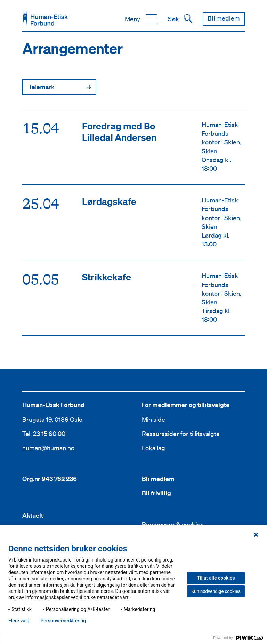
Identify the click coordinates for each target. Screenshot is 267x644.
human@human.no (48, 448)
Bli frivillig (156, 493)
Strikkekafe (107, 277)
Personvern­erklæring (63, 621)
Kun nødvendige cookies (216, 591)
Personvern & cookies (173, 524)
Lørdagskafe (109, 201)
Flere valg (19, 621)
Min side (153, 419)
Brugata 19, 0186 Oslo (52, 419)
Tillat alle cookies (216, 578)
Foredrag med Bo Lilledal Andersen (119, 132)
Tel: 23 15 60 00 (44, 434)
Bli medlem (158, 479)
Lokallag (153, 448)
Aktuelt (33, 515)
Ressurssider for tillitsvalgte (181, 434)
